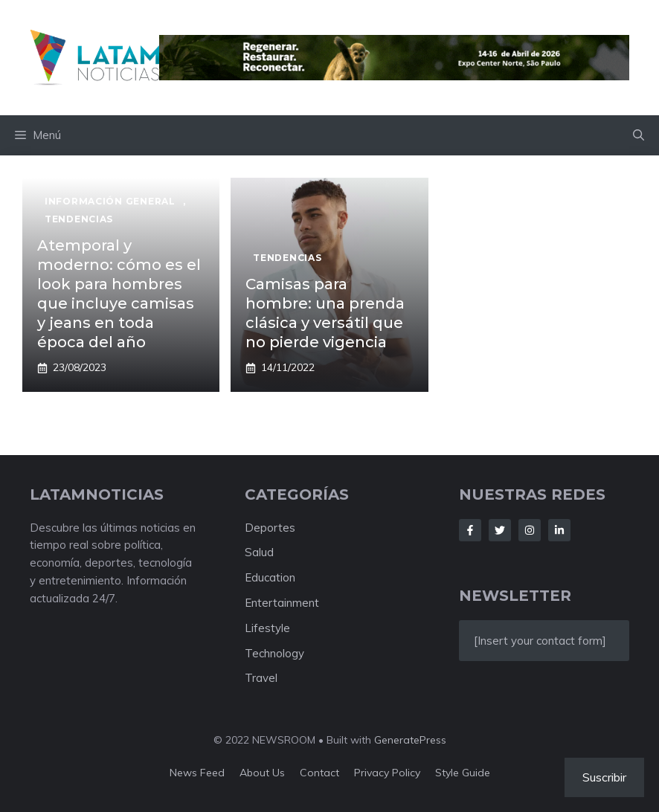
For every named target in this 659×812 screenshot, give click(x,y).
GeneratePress (410, 740)
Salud (259, 552)
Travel (261, 678)
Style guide (463, 773)
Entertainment (282, 603)
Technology (274, 653)
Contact (319, 773)
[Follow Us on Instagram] (530, 530)
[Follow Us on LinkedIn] (559, 530)
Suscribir (604, 777)
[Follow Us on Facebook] (470, 530)
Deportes (270, 528)
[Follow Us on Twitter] (500, 530)
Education (270, 577)
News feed (197, 773)
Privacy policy (387, 773)
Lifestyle (267, 628)
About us (262, 773)
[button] (639, 135)
